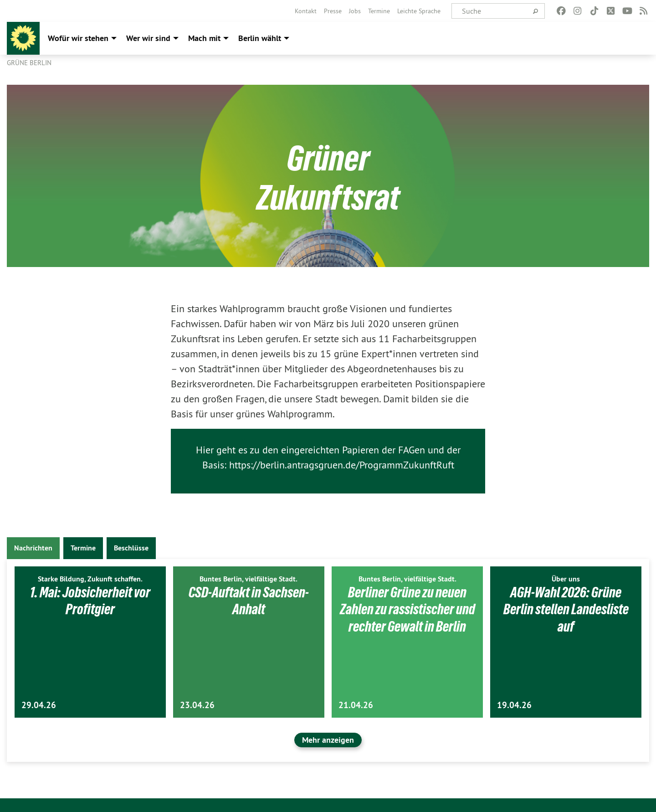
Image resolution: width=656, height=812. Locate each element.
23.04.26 (197, 705)
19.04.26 (514, 705)
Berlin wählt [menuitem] (260, 38)
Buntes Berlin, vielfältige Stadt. (249, 579)
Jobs (355, 11)
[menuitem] (306, 11)
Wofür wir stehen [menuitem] (78, 38)
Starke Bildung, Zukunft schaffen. (90, 579)
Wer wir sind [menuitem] (148, 38)
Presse (333, 11)
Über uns (566, 579)
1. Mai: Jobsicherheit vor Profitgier (90, 601)
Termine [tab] (83, 548)
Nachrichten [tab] (33, 548)
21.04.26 (356, 705)
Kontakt (306, 11)
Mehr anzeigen (328, 740)
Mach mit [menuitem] (204, 38)
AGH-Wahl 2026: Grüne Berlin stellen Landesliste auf (566, 609)
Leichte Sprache (419, 11)
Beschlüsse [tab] (131, 548)
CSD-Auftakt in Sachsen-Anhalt (249, 601)
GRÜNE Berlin (29, 63)
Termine (379, 11)
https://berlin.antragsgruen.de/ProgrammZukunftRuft (342, 465)
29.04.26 (39, 705)
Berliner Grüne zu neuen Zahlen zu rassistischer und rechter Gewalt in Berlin (407, 609)
